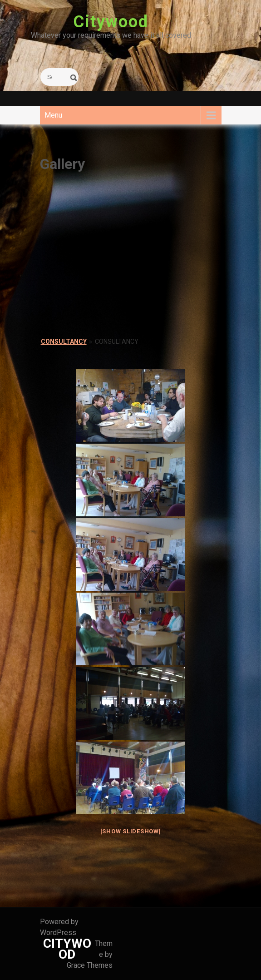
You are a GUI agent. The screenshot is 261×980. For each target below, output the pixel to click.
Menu (53, 115)
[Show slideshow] (131, 831)
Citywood (111, 22)
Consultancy (64, 342)
